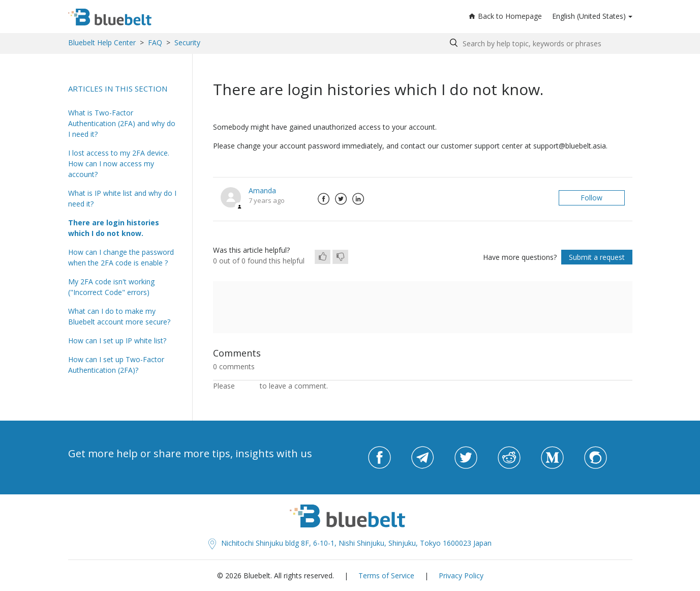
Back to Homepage (505, 16)
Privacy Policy (461, 575)
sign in (247, 386)
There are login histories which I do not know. (114, 228)
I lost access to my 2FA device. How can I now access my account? (119, 164)
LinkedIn (358, 199)
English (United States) (589, 16)
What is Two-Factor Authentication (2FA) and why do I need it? (122, 123)
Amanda (262, 190)
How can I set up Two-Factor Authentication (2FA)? (116, 365)
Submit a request (597, 257)
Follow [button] (591, 198)
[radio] (323, 257)
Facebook (324, 199)
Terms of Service (386, 575)
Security (187, 42)
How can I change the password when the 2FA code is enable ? (121, 257)
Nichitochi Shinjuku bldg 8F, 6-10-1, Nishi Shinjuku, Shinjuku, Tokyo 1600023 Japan (350, 543)
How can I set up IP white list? (117, 341)
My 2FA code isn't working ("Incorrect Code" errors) (111, 287)
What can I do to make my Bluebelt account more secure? (119, 316)
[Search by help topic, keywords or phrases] (539, 43)
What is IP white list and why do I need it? (122, 198)
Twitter (341, 199)
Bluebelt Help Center (102, 42)
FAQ (155, 42)
